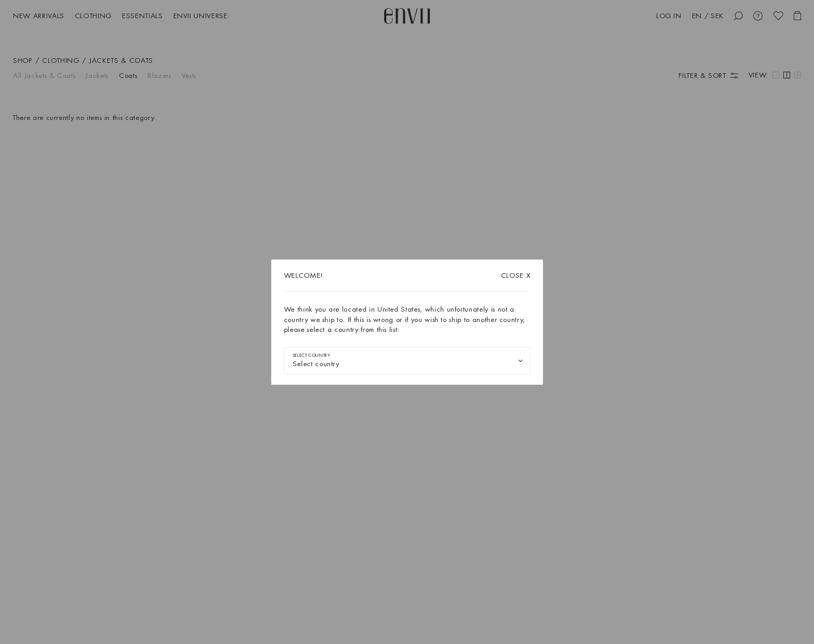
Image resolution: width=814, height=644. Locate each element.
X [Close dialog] (516, 276)
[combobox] (407, 360)
